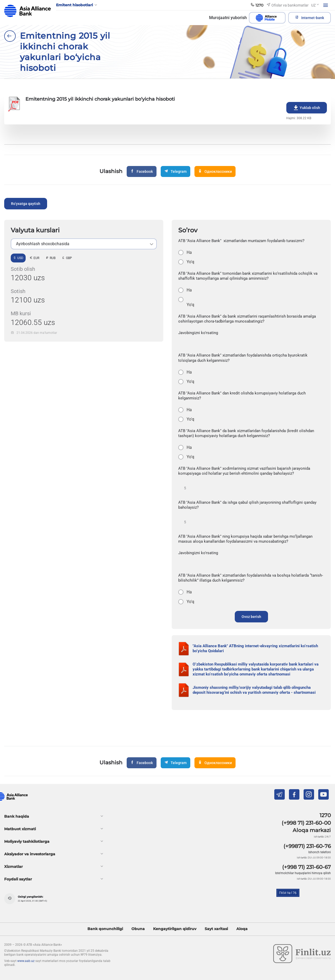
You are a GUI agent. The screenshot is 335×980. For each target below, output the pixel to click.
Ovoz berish (251, 617)
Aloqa (242, 929)
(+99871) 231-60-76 (307, 846)
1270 (325, 815)
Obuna (138, 929)
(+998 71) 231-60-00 (306, 823)
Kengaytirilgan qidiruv (175, 929)
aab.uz (27, 11)
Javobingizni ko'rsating (198, 333)
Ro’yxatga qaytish (26, 204)
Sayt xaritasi (216, 929)
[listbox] (84, 244)
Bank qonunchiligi (105, 929)
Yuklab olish (307, 108)
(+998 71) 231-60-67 (306, 867)
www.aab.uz (26, 961)
